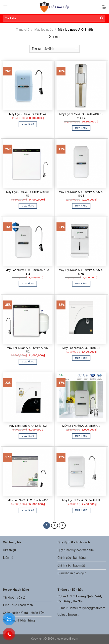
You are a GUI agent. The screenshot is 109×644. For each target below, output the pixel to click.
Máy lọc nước (44, 30)
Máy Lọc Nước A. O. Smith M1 (81, 500)
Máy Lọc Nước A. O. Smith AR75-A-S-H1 (81, 272)
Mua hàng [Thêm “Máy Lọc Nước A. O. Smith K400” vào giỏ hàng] (28, 510)
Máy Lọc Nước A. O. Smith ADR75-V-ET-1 (81, 116)
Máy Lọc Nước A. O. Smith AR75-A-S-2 (28, 272)
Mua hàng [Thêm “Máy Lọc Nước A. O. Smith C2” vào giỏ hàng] (28, 436)
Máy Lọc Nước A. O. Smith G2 (81, 426)
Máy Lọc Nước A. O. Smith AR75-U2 (28, 350)
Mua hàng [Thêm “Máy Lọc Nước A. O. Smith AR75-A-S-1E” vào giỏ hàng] (81, 206)
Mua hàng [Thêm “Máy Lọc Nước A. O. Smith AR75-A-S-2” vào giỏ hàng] (28, 284)
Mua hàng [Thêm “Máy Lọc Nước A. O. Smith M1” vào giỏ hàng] (81, 510)
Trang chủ (23, 30)
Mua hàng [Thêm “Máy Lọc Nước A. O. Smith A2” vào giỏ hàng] (28, 124)
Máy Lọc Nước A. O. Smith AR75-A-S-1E (81, 194)
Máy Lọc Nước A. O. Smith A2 (28, 114)
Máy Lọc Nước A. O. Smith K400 (28, 500)
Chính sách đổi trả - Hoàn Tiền (24, 613)
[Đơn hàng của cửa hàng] (54, 49)
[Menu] (5, 7)
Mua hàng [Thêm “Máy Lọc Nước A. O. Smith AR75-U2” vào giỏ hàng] (28, 362)
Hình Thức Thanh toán (18, 605)
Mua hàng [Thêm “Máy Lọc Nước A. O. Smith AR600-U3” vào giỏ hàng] (28, 206)
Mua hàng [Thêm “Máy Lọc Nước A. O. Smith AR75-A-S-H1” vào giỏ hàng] (81, 284)
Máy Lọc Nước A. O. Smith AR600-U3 (28, 194)
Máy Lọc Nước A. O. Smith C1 (81, 348)
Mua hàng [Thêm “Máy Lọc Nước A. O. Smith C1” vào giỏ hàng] (81, 358)
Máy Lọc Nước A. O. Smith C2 (28, 426)
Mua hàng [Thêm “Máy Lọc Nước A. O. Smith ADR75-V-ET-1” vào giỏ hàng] (81, 128)
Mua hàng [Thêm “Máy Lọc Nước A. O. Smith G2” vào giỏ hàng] (81, 436)
